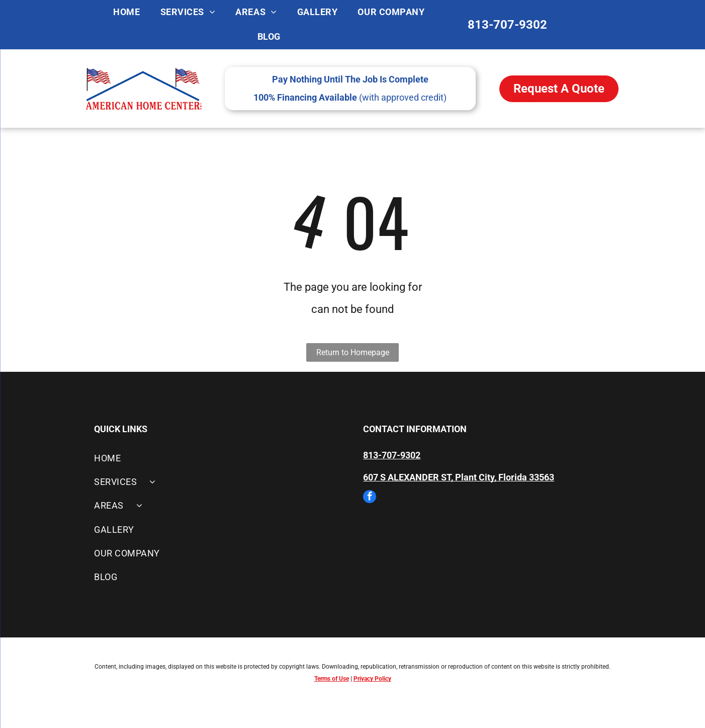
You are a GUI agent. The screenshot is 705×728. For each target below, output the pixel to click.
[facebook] (370, 498)
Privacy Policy (372, 679)
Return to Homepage (353, 352)
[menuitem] (126, 12)
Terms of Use (332, 679)
